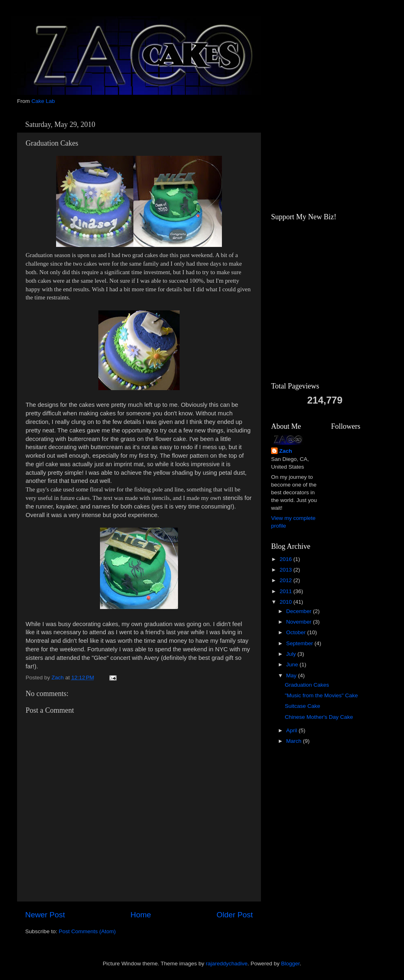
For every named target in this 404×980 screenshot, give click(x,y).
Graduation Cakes (307, 685)
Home (141, 915)
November (300, 622)
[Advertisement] (312, 157)
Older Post (235, 915)
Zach (286, 451)
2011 (287, 591)
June (293, 665)
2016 (287, 559)
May (292, 676)
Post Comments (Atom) (87, 931)
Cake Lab (43, 101)
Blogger (291, 964)
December (300, 611)
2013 (287, 570)
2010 (287, 602)
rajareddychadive (227, 964)
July (292, 654)
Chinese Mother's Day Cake (319, 717)
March (294, 741)
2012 (287, 580)
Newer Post (45, 915)
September (300, 643)
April (292, 730)
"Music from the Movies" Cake (321, 695)
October (297, 632)
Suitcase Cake (303, 706)
